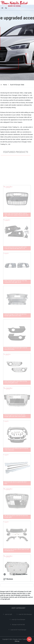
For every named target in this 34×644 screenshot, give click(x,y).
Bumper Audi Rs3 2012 (18, 593)
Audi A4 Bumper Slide (17, 85)
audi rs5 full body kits (21, 597)
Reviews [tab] (8, 579)
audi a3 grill (9, 614)
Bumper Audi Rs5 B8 (19, 625)
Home (5, 85)
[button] (2, 8)
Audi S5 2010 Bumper (25, 614)
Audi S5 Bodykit (16, 595)
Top (29, 639)
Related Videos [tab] (20, 574)
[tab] (5, 574)
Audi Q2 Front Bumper (18, 619)
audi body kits (25, 595)
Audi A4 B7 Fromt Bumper (18, 630)
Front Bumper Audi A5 (7, 597)
